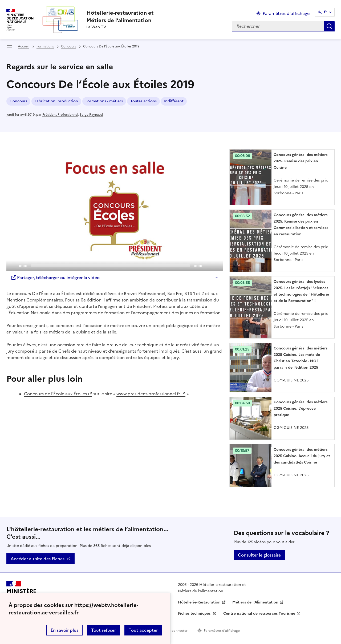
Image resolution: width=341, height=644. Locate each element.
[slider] (110, 266)
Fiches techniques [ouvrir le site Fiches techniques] (195, 613)
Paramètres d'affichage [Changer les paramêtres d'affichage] (286, 13)
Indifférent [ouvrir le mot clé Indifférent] (174, 101)
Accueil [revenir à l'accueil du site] (24, 46)
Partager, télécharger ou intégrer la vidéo (55, 277)
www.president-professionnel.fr (148, 394)
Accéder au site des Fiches (38, 559)
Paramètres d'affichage (222, 631)
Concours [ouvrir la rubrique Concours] (68, 46)
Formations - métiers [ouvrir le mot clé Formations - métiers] (104, 101)
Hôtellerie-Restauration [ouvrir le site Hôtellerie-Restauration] (199, 602)
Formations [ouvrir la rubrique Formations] (45, 46)
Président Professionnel (60, 115)
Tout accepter (143, 630)
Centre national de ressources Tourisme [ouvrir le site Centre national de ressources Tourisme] (259, 613)
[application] (115, 210)
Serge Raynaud (91, 115)
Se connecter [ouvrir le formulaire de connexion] (177, 631)
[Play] (115, 210)
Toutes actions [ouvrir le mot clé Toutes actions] (143, 101)
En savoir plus (64, 630)
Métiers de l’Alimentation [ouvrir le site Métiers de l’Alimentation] (255, 602)
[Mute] (207, 265)
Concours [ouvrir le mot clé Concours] (18, 101)
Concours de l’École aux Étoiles (55, 394)
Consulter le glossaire (259, 555)
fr (326, 12)
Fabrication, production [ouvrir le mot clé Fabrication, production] (56, 101)
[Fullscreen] (216, 265)
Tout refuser (103, 630)
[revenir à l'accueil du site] (120, 17)
